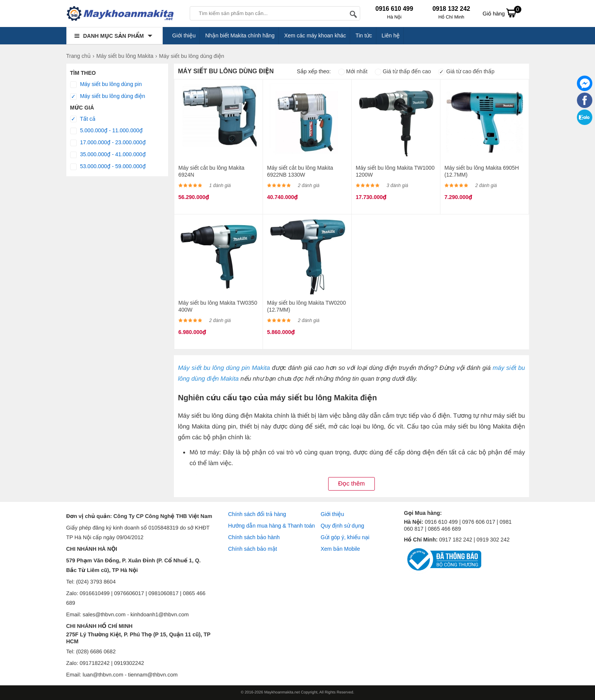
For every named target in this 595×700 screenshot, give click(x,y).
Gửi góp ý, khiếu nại (345, 537)
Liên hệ (391, 35)
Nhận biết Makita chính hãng (240, 35)
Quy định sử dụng (343, 526)
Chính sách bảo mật (253, 549)
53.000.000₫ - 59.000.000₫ (108, 167)
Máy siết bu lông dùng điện (108, 96)
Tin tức (364, 35)
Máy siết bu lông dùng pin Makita (224, 368)
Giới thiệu (184, 35)
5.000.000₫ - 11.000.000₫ (107, 131)
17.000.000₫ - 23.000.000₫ (108, 143)
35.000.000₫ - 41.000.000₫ (108, 155)
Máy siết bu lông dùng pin (106, 84)
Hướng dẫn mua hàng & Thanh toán (272, 526)
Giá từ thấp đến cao (403, 71)
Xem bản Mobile (340, 549)
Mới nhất (353, 71)
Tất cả (83, 119)
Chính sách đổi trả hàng (257, 514)
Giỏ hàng (502, 13)
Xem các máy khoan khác (315, 35)
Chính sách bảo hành (254, 537)
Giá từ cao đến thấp (466, 71)
